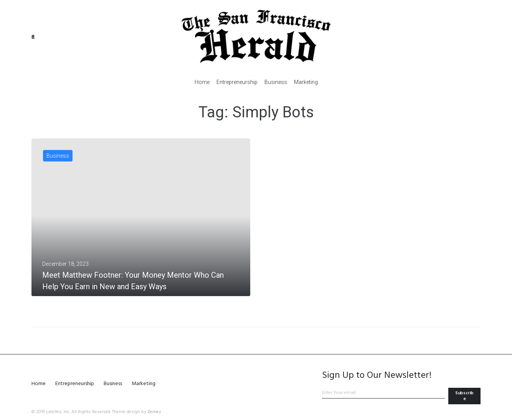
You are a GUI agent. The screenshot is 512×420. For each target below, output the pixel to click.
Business (58, 156)
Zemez (154, 412)
